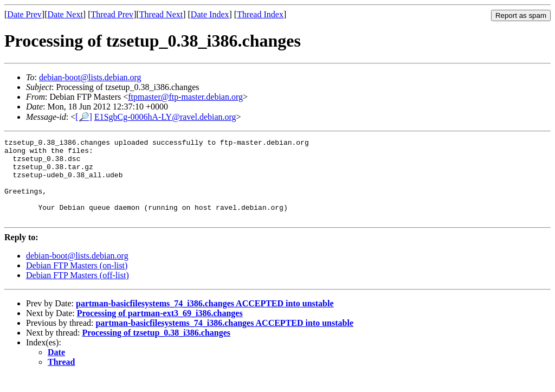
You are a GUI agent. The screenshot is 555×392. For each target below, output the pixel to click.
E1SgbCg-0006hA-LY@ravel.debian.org (165, 117)
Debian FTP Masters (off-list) (78, 291)
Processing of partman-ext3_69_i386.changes (160, 329)
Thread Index (260, 14)
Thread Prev (112, 14)
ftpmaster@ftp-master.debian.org (185, 97)
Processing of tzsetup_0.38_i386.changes (156, 349)
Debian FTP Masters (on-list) (77, 282)
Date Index (210, 14)
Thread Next (161, 14)
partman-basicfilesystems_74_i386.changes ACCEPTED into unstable (205, 320)
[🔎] (84, 117)
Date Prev (24, 14)
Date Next (65, 14)
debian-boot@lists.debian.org (90, 77)
